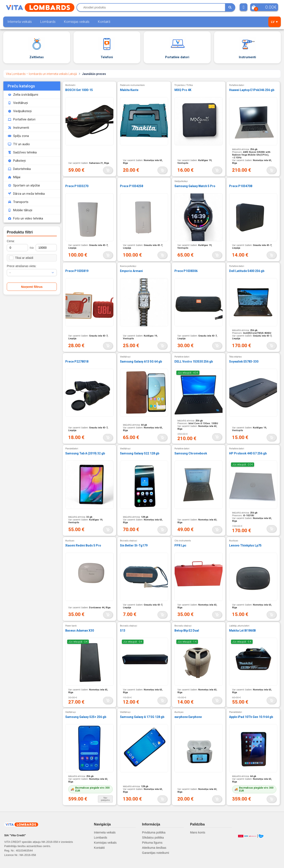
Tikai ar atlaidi (21, 258)
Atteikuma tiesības (154, 848)
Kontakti (104, 22)
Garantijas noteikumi (156, 853)
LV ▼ (275, 22)
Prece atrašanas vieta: (22, 266)
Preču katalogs (21, 86)
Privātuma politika (154, 832)
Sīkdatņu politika (153, 838)
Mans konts (198, 832)
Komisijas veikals (77, 22)
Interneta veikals (20, 22)
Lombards (48, 22)
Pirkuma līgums (152, 843)
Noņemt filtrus (32, 287)
